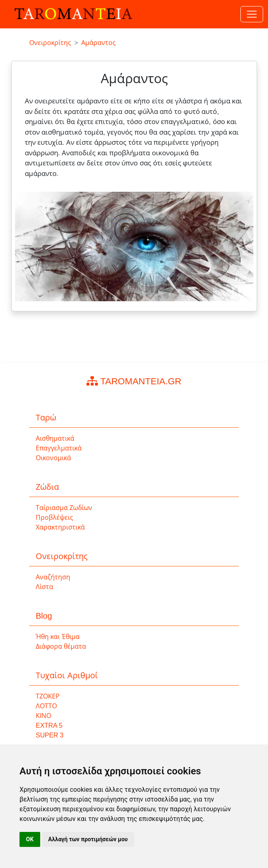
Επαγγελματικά (59, 448)
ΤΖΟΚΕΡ (48, 696)
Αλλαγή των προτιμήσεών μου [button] (88, 839)
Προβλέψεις (54, 518)
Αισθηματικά (55, 438)
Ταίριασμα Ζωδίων (64, 508)
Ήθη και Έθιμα (58, 637)
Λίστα (44, 587)
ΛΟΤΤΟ (46, 706)
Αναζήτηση (53, 577)
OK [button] (30, 839)
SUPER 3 (50, 735)
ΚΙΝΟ (43, 716)
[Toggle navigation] (252, 14)
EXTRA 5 (49, 725)
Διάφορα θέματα (61, 646)
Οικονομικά (53, 458)
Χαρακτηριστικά (60, 527)
